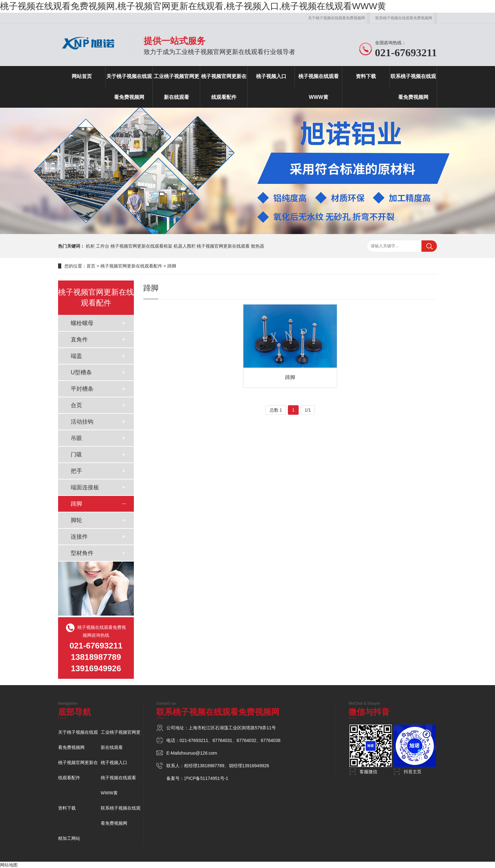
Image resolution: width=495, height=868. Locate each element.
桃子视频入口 (271, 76)
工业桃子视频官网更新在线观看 (176, 87)
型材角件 (82, 553)
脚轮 (76, 520)
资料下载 (366, 76)
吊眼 (76, 438)
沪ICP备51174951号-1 (206, 778)
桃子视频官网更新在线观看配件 (224, 87)
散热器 (258, 246)
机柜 (90, 246)
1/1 (308, 410)
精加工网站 (69, 838)
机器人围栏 (185, 246)
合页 (76, 405)
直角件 (79, 340)
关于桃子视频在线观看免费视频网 (337, 18)
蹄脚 (172, 266)
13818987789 (211, 766)
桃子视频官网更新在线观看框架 (141, 246)
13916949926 (256, 766)
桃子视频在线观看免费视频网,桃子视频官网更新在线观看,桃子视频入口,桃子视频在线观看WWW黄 (193, 6)
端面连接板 (85, 487)
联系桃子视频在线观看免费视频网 (404, 18)
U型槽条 (81, 372)
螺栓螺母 (82, 323)
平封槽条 (82, 389)
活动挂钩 (82, 422)
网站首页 (82, 76)
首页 (91, 266)
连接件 (79, 537)
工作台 (103, 246)
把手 (76, 471)
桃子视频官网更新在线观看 (223, 246)
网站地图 (9, 865)
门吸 (76, 455)
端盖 (76, 356)
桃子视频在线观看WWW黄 (319, 87)
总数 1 (276, 410)
